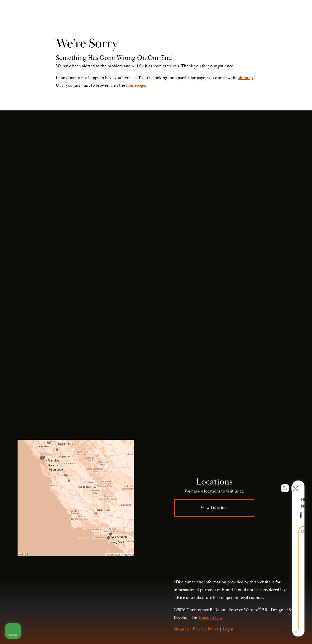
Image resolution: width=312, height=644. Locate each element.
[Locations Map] (76, 498)
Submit (230, 350)
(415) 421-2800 (247, 378)
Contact (225, 19)
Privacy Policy (223, 389)
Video (174, 19)
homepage (136, 85)
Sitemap (181, 629)
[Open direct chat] (285, 484)
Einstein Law (211, 618)
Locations (198, 19)
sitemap (246, 78)
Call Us (257, 19)
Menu (284, 19)
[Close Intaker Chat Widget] (295, 484)
